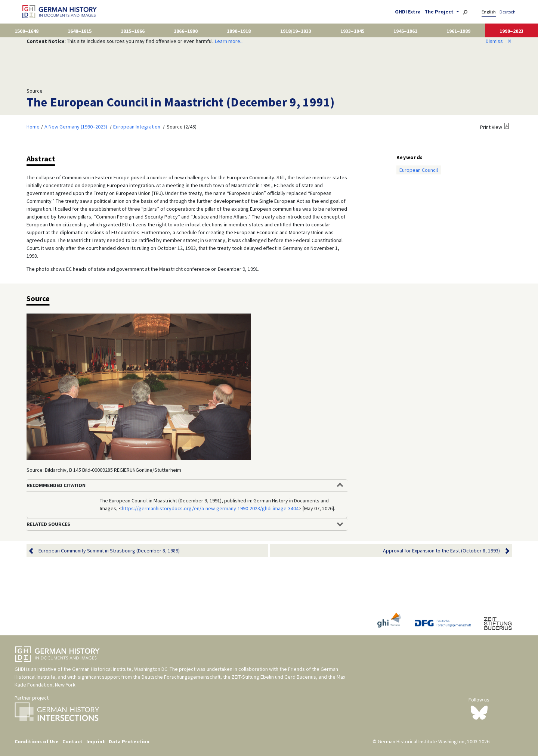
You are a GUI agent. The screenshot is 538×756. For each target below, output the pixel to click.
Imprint (96, 741)
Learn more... (229, 41)
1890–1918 (239, 31)
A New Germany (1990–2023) (76, 127)
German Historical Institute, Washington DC (120, 669)
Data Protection (129, 741)
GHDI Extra (408, 12)
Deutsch (508, 12)
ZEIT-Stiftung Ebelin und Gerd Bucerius (274, 677)
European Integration (137, 127)
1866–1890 (186, 31)
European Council (419, 170)
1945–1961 (405, 31)
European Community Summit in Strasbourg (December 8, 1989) (109, 551)
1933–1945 (352, 31)
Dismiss (499, 41)
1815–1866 (133, 31)
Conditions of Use (37, 741)
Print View (491, 127)
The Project (440, 12)
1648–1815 (80, 31)
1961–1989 (458, 31)
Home (33, 127)
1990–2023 (511, 31)
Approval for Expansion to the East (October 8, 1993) (441, 551)
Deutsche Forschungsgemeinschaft (181, 677)
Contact (72, 741)
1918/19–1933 (296, 31)
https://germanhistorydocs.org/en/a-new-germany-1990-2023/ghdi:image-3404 (210, 508)
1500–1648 (27, 31)
